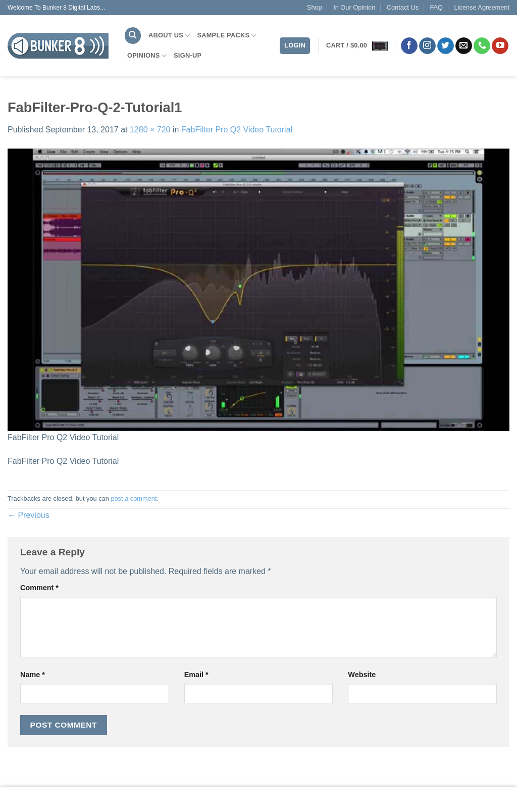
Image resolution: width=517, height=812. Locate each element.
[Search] (133, 36)
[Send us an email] (464, 46)
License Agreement (482, 7)
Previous (29, 515)
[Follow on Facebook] (409, 46)
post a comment (134, 498)
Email (196, 675)
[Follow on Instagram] (427, 46)
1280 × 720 (150, 130)
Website (362, 675)
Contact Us (403, 7)
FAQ (436, 7)
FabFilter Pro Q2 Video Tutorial (237, 130)
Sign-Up (188, 55)
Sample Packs (226, 36)
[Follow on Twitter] (446, 46)
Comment (39, 588)
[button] (357, 45)
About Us (169, 36)
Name (33, 675)
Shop (315, 7)
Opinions (147, 56)
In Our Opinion (354, 7)
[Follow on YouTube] (500, 46)
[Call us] (482, 46)
